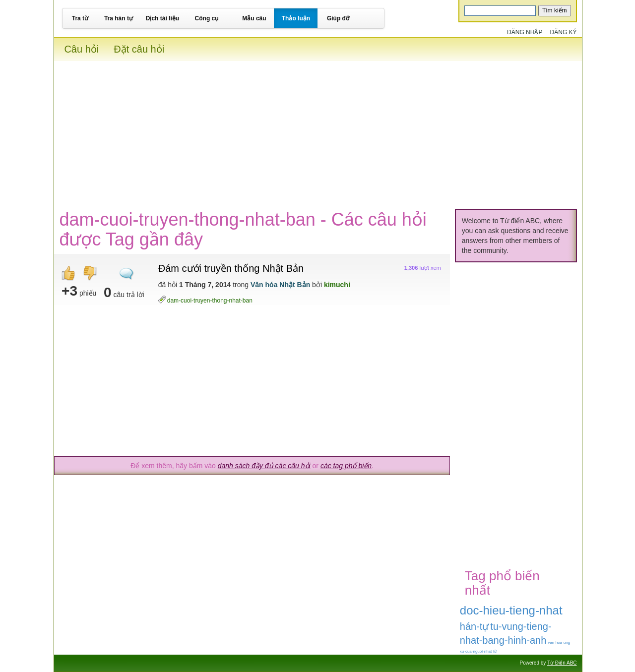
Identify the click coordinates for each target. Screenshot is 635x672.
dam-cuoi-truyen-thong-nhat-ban (210, 300)
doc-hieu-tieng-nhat (511, 610)
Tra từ (80, 18)
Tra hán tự (119, 18)
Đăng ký (564, 32)
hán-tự (475, 626)
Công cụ (207, 18)
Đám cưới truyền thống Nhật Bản (231, 268)
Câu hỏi (81, 49)
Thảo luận (296, 18)
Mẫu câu (254, 18)
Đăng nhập (525, 32)
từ (495, 651)
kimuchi (337, 285)
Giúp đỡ (338, 18)
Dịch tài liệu (162, 18)
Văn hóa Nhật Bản (280, 285)
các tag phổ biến (346, 466)
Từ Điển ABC (562, 663)
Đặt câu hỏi (139, 49)
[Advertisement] (318, 130)
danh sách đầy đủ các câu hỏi (264, 466)
